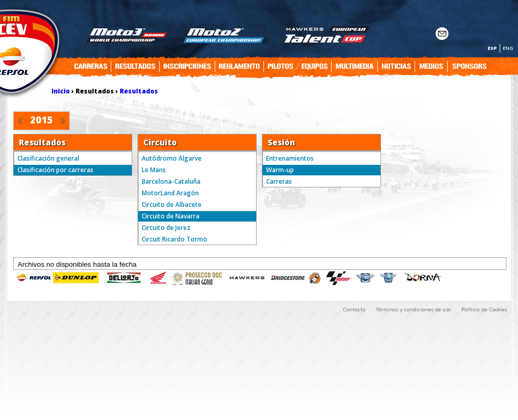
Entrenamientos (290, 158)
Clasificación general (48, 158)
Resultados (139, 91)
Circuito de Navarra (171, 216)
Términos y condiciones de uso (413, 309)
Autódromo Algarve (172, 158)
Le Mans (154, 170)
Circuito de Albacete (172, 204)
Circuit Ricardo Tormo (175, 239)
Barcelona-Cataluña (171, 181)
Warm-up (280, 170)
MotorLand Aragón (170, 193)
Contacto (354, 309)
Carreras (279, 181)
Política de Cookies (484, 309)
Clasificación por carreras (55, 170)
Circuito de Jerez (166, 228)
